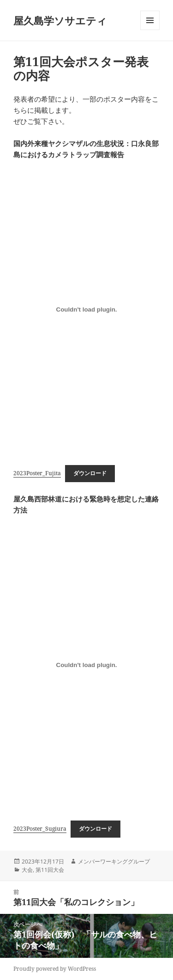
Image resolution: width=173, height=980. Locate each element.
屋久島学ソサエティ (60, 20)
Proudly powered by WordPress (55, 969)
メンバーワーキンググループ (114, 861)
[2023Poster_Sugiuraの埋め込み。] (86, 665)
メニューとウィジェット (150, 30)
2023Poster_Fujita (37, 473)
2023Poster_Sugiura (40, 829)
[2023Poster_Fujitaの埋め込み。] (86, 310)
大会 (27, 870)
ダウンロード (90, 473)
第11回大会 (50, 870)
